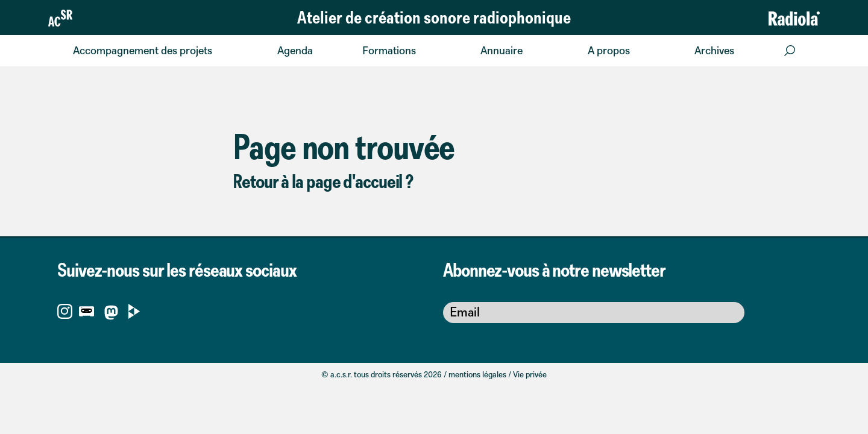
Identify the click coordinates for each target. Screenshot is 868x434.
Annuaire (502, 50)
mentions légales (477, 374)
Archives (714, 50)
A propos (609, 50)
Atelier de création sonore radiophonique (434, 17)
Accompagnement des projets (143, 50)
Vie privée (530, 374)
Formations (389, 50)
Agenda (295, 50)
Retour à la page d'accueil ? (323, 181)
